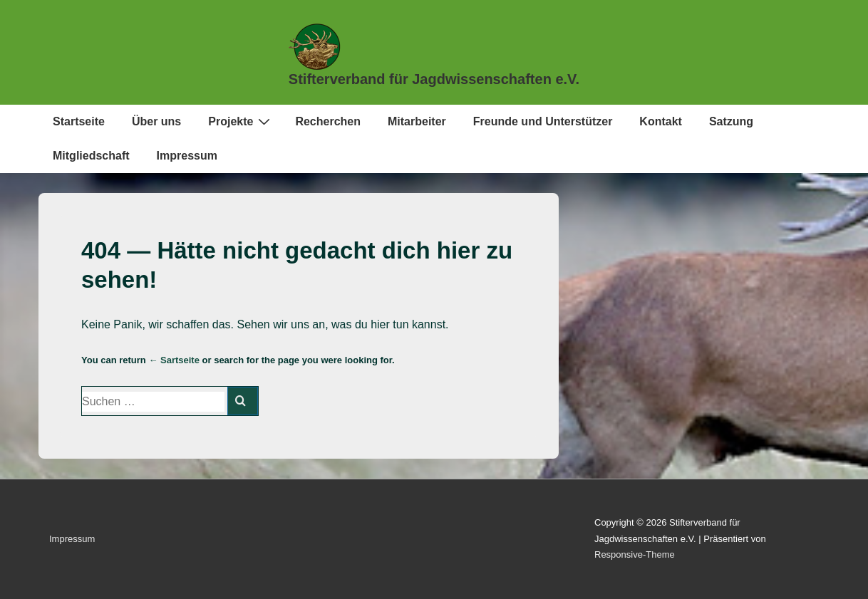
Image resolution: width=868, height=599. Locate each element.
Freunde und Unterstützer (543, 121)
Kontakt (661, 121)
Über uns (156, 121)
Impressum (187, 156)
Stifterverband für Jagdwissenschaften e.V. (434, 79)
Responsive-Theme (635, 554)
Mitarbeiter (417, 121)
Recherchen (328, 121)
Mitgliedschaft (91, 156)
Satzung (731, 121)
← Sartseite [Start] (174, 360)
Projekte (241, 121)
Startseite (79, 121)
